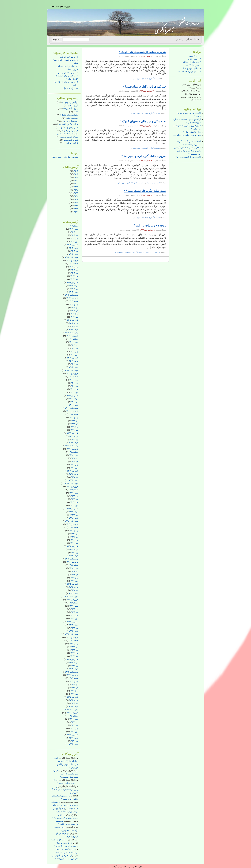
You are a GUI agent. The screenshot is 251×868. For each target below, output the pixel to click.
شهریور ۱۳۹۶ (73, 546)
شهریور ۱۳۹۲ (73, 697)
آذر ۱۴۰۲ (75, 311)
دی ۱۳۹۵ (75, 571)
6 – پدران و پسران (70, 88)
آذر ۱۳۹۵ (75, 574)
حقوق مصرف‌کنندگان (69, 115)
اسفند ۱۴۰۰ (73, 377)
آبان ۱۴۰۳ (74, 276)
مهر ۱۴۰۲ (74, 317)
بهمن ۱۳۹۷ (74, 493)
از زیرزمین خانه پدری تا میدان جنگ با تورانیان (65, 789)
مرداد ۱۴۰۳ (74, 285)
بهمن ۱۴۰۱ (74, 342)
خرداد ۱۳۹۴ (74, 631)
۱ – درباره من (195, 56)
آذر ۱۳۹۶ (75, 537)
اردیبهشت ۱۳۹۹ (72, 446)
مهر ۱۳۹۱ (74, 732)
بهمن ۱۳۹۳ (74, 644)
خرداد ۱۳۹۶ (74, 556)
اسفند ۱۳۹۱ (73, 716)
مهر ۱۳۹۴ (74, 618)
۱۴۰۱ (76, 180)
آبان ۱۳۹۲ (74, 691)
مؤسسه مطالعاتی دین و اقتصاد (65, 157)
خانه (197, 39)
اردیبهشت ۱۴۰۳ (72, 295)
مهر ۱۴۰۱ (74, 355)
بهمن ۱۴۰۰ (74, 380)
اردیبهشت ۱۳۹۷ (72, 521)
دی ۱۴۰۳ (75, 270)
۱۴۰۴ (76, 171)
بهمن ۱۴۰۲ (74, 304)
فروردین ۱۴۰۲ (72, 336)
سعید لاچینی (73, 808)
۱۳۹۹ (76, 187)
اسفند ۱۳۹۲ (73, 678)
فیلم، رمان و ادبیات (70, 131)
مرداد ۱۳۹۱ (74, 738)
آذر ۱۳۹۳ (75, 650)
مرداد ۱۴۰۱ (74, 361)
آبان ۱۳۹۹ (74, 427)
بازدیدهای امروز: (193, 84)
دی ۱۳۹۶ (75, 534)
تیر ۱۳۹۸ (75, 477)
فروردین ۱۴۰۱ (72, 373)
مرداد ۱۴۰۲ (74, 323)
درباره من (180, 39)
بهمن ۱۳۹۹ (74, 417)
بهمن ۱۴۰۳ (74, 267)
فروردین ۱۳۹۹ (72, 449)
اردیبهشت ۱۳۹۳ (72, 672)
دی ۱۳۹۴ (75, 609)
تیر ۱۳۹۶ (75, 552)
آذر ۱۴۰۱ (75, 348)
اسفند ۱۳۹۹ (73, 414)
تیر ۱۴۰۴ (75, 251)
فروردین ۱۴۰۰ (72, 411)
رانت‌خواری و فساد (70, 121)
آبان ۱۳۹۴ (74, 615)
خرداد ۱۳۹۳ (74, 669)
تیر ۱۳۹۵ (75, 590)
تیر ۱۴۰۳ (75, 289)
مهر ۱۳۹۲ (74, 694)
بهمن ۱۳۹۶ (74, 531)
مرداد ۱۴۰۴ (74, 248)
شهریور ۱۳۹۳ (73, 659)
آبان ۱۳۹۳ (74, 653)
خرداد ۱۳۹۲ (74, 706)
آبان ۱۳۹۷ (74, 502)
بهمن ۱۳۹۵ (74, 568)
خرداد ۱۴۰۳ (74, 292)
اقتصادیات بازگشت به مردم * (188, 157)
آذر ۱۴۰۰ (75, 386)
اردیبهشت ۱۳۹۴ (72, 634)
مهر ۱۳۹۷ (74, 505)
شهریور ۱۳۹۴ (73, 622)
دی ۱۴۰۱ (75, 345)
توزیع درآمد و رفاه (71, 109)
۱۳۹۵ (76, 199)
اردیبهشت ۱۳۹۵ (72, 596)
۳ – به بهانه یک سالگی (191, 62)
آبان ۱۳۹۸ (74, 465)
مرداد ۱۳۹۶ (74, 549)
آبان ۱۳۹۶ (74, 540)
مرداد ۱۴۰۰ (74, 399)
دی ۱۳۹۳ (75, 647)
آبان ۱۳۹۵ (74, 578)
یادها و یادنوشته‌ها (71, 140)
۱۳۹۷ (76, 193)
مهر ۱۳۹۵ (74, 581)
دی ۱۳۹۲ (75, 684)
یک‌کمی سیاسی (71, 143)
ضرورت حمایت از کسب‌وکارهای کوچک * (143, 52)
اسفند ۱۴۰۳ (73, 264)
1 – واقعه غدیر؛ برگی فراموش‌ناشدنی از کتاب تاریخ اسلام (66, 60)
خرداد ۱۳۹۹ (74, 443)
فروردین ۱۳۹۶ (72, 562)
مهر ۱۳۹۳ (74, 656)
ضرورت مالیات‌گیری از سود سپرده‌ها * (144, 156)
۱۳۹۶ (76, 196)
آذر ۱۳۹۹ (75, 424)
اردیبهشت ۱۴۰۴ (72, 257)
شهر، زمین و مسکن (70, 127)
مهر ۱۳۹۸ (74, 468)
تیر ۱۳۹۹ (75, 439)
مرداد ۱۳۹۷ (74, 512)
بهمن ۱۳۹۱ (74, 719)
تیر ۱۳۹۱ (75, 741)
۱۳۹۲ (76, 209)
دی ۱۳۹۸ (75, 458)
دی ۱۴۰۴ (75, 232)
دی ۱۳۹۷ (75, 496)
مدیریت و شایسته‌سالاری (68, 134)
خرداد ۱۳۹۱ (74, 744)
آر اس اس (190, 39)
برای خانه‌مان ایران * (192, 132)
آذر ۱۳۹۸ (75, 461)
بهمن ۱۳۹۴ (74, 606)
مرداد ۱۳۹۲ (74, 700)
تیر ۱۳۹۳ (75, 666)
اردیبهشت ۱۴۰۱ (72, 370)
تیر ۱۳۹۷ (75, 515)
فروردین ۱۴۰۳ (72, 298)
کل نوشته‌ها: (195, 94)
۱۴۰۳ (76, 174)
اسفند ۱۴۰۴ (73, 226)
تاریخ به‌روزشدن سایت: (191, 97)
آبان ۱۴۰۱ (74, 351)
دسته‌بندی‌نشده (72, 118)
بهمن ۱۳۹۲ (74, 681)
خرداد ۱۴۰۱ (74, 367)
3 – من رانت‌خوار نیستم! (68, 73)
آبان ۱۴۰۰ (74, 389)
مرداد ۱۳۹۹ (74, 436)
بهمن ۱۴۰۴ (74, 229)
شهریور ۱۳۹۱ (73, 735)
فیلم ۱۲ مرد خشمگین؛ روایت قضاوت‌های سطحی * (65, 774)
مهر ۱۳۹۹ (74, 430)
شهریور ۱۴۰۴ (73, 245)
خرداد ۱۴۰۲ (74, 329)
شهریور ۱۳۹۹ (73, 433)
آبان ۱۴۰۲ (74, 314)
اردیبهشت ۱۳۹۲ (72, 710)
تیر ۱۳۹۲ (75, 703)
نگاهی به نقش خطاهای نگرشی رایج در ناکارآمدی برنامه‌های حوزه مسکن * (187, 151)
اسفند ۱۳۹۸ (73, 452)
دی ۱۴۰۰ (75, 383)
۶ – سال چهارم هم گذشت (189, 72)
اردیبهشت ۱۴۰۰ (72, 408)
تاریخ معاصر (73, 105)
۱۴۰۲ (76, 177)
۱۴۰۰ (76, 184)
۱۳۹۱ (76, 212)
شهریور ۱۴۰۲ (73, 320)
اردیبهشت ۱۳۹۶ (72, 559)
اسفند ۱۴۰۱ (73, 339)
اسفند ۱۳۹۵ (73, 565)
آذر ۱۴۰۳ (75, 273)
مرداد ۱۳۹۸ (74, 474)
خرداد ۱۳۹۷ (74, 518)
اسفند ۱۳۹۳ (73, 640)
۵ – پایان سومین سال (191, 68)
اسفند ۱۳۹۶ (73, 527)
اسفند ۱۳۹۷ (73, 490)
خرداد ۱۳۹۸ (74, 480)
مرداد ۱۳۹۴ (74, 625)
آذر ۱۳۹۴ (75, 612)
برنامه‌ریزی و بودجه (70, 102)
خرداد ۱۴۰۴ (74, 254)
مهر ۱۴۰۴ (74, 242)
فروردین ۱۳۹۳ (72, 675)
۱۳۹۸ (76, 190)
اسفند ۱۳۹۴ (73, 603)
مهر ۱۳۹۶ (74, 543)
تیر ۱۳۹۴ (75, 628)
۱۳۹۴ (76, 202)
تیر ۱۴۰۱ (75, 364)
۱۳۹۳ (76, 206)
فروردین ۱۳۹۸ (72, 487)
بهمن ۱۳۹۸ (74, 455)
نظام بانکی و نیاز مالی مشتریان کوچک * (143, 121)
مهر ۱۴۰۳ (74, 279)
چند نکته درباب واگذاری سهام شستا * (145, 87)
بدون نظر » (136, 79)
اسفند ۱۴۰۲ (73, 301)
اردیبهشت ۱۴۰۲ (72, 333)
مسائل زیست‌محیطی (69, 137)
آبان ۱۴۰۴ (74, 238)
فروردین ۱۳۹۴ (72, 637)
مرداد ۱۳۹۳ (74, 662)
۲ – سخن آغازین (194, 59)
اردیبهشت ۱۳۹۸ (72, 483)
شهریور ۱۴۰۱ (73, 358)
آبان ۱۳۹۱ (74, 728)
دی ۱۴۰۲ (75, 307)
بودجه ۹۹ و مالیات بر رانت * (150, 226)
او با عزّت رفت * (58, 840)
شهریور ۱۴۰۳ (73, 282)
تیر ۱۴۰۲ (75, 326)
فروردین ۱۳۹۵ (72, 600)
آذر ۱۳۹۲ (75, 688)
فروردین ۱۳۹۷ (72, 524)
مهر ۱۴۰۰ (74, 392)
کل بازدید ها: (195, 91)
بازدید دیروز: (195, 88)
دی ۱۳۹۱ (75, 722)
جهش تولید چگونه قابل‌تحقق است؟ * (145, 191)
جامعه (76, 112)
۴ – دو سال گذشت (193, 65)
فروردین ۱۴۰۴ (72, 260)
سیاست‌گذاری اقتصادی (68, 124)
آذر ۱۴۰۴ (75, 235)
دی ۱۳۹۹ (75, 421)
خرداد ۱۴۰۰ (74, 405)
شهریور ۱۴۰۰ (73, 395)
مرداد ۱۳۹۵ (74, 587)
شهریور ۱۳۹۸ (73, 471)
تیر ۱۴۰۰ (75, 402)
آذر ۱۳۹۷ (75, 499)
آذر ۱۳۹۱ (75, 725)
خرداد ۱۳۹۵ (74, 593)
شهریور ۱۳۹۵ (73, 584)
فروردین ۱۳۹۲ (72, 713)
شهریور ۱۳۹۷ (73, 509)
